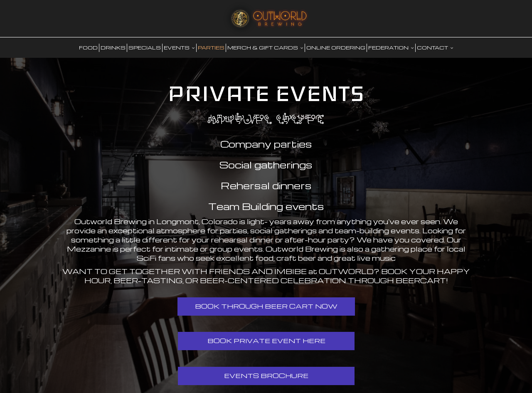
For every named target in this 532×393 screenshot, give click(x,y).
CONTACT (435, 48)
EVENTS (179, 48)
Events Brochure (266, 376)
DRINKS (113, 48)
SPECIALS (145, 48)
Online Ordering (336, 48)
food (88, 48)
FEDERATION (391, 48)
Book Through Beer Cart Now (266, 306)
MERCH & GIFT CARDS (265, 48)
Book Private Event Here (266, 341)
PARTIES (211, 48)
